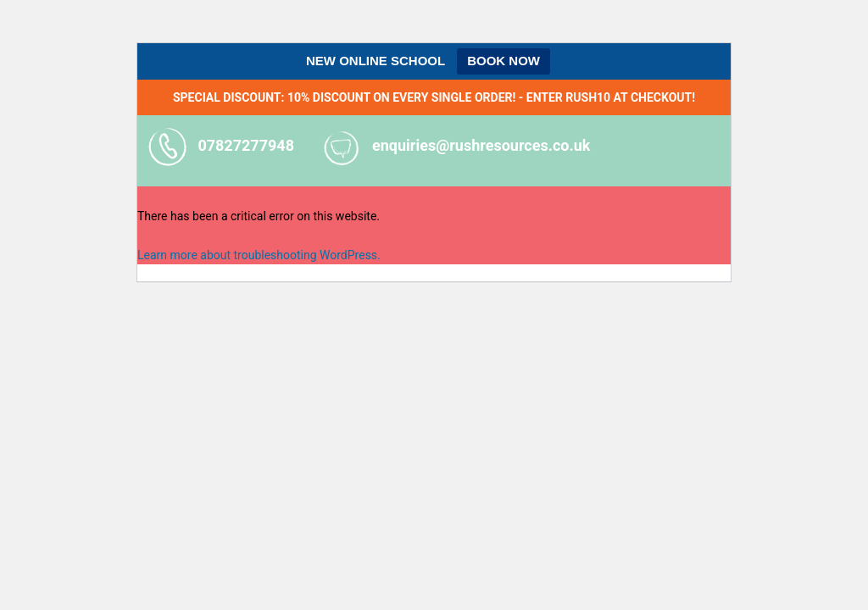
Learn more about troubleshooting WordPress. (259, 255)
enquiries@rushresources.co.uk (481, 145)
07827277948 (246, 145)
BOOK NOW (504, 61)
